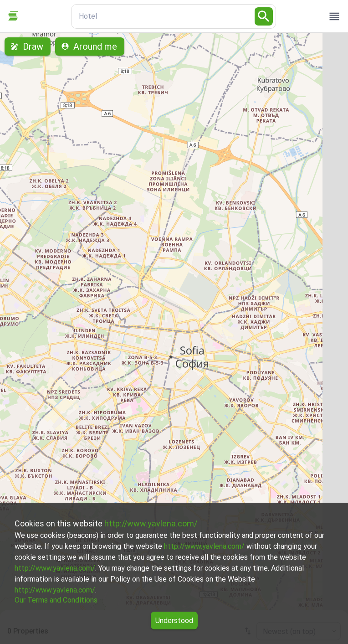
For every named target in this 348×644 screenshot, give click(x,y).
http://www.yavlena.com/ (151, 523)
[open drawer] (334, 16)
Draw (28, 46)
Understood (174, 621)
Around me (90, 46)
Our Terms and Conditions (56, 600)
